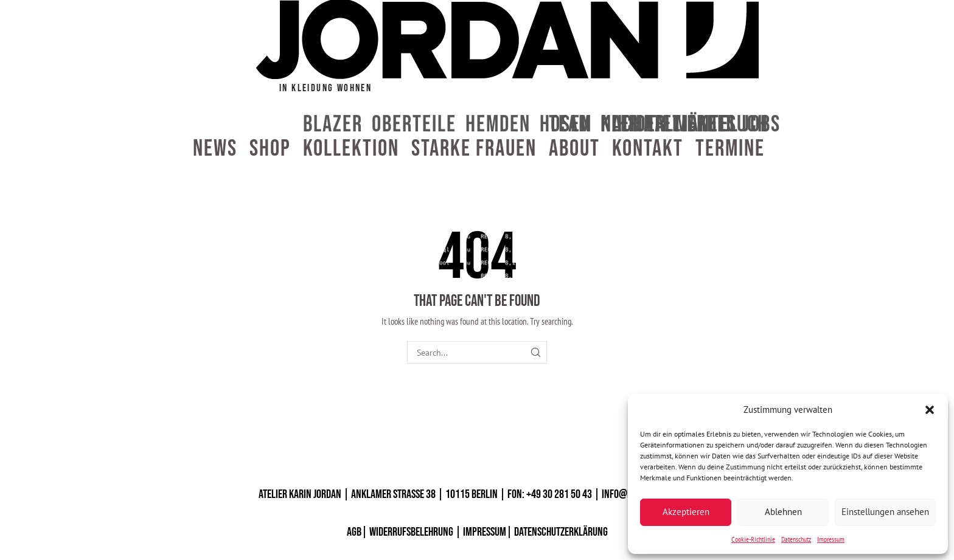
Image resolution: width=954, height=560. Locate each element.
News (215, 149)
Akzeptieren (686, 512)
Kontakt (648, 149)
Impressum (831, 539)
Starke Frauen (474, 149)
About (574, 149)
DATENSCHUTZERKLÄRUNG (561, 532)
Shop (270, 149)
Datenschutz (796, 539)
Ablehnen (783, 512)
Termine (730, 149)
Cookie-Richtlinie (753, 539)
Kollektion (351, 149)
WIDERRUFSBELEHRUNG (411, 532)
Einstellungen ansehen (885, 512)
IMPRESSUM (485, 532)
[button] (930, 410)
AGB (354, 532)
